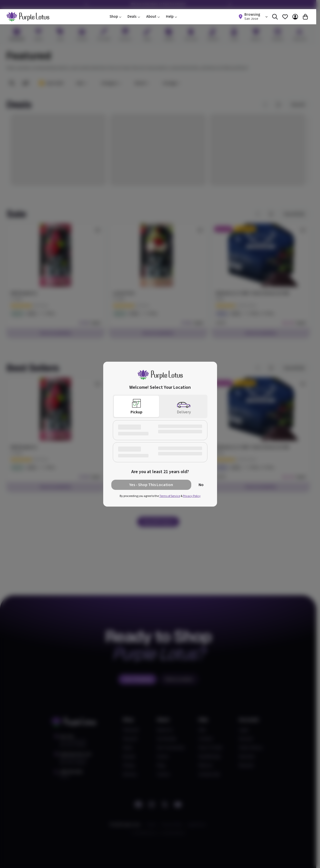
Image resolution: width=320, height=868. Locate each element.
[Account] (295, 17)
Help (172, 17)
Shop (115, 17)
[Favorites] (285, 17)
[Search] (275, 17)
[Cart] (305, 17)
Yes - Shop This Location (151, 485)
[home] (28, 17)
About (153, 17)
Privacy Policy (192, 496)
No (201, 485)
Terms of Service (170, 496)
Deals (134, 17)
